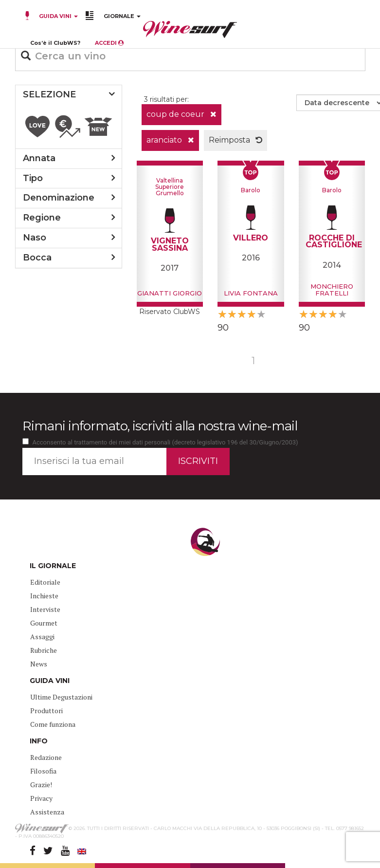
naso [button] (35, 238)
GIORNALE (122, 16)
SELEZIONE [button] (49, 94)
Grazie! (41, 785)
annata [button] (39, 158)
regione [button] (42, 218)
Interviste (45, 609)
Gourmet (44, 623)
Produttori (46, 711)
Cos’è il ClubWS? (55, 43)
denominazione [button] (59, 198)
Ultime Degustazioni (61, 697)
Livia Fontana (251, 293)
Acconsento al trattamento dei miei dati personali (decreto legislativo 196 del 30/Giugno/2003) (165, 442)
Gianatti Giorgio (170, 293)
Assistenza (47, 812)
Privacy (41, 798)
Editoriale (45, 582)
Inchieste (44, 596)
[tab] (69, 95)
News (39, 664)
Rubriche (44, 650)
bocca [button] (37, 258)
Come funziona (53, 724)
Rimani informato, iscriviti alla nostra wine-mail (160, 426)
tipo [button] (33, 178)
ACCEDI (109, 43)
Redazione (46, 757)
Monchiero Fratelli (332, 290)
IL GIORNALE (53, 566)
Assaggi (42, 637)
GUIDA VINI (58, 16)
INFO (39, 741)
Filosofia (43, 771)
